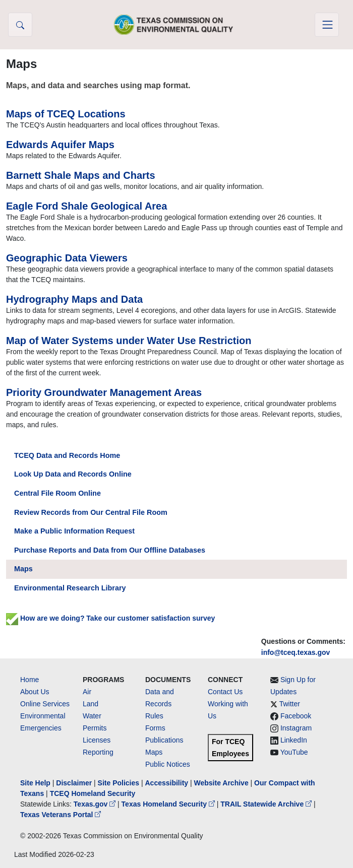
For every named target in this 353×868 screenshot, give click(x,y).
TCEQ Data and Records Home (67, 455)
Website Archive (221, 783)
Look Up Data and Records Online (73, 474)
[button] (20, 25)
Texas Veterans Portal (61, 815)
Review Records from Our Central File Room (91, 512)
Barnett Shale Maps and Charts (81, 175)
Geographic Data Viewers (67, 258)
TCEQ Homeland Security (93, 793)
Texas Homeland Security (169, 804)
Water (92, 716)
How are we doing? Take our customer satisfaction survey (110, 618)
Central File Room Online (57, 493)
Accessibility (167, 783)
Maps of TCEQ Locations (66, 114)
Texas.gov (96, 804)
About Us (35, 692)
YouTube (294, 752)
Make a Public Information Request (74, 531)
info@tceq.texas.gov (296, 652)
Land (91, 704)
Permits (95, 728)
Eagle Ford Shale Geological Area (86, 206)
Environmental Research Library (70, 588)
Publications (164, 740)
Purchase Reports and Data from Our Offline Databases (110, 550)
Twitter (290, 704)
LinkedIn (294, 740)
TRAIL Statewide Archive (267, 804)
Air (87, 692)
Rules (154, 716)
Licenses (97, 740)
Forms (155, 728)
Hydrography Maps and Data (74, 299)
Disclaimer (74, 783)
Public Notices (168, 764)
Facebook (296, 716)
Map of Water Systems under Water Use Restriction (129, 341)
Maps (23, 569)
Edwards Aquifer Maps (60, 145)
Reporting (98, 752)
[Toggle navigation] (327, 25)
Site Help (35, 783)
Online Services (45, 704)
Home (30, 680)
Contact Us (225, 692)
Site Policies (119, 783)
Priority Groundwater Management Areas (104, 392)
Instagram (296, 728)
